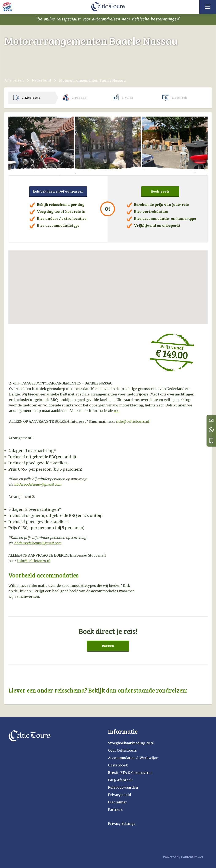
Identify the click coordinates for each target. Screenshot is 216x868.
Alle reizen (14, 80)
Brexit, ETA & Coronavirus (130, 773)
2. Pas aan (79, 97)
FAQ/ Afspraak (120, 780)
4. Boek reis (179, 97)
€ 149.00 (171, 354)
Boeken (108, 646)
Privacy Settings (122, 823)
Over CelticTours (122, 750)
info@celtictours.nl (34, 561)
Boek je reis (160, 191)
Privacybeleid (119, 795)
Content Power (192, 857)
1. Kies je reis (31, 97)
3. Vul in (127, 97)
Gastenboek (118, 765)
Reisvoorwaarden (123, 787)
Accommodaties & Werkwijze (133, 758)
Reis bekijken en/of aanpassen (58, 191)
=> (117, 411)
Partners (115, 810)
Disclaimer (117, 802)
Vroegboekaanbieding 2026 (131, 743)
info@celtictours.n (132, 421)
